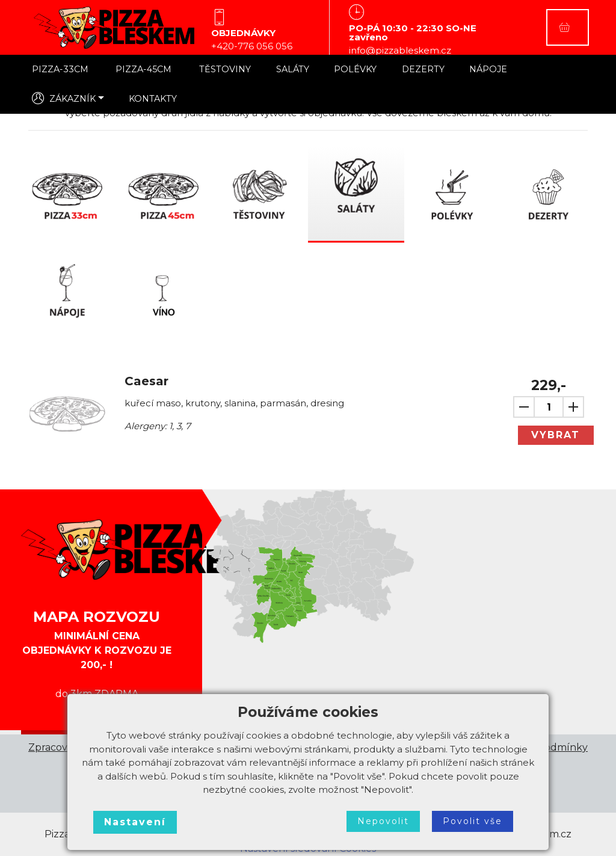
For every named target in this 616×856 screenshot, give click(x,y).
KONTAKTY (153, 99)
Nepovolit (383, 821)
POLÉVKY (355, 69)
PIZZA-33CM (61, 69)
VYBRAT (556, 435)
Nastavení (135, 822)
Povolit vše (473, 821)
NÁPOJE (488, 69)
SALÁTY (293, 69)
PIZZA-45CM (145, 69)
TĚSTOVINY (225, 69)
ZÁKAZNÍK (64, 98)
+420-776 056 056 (252, 46)
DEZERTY (423, 69)
